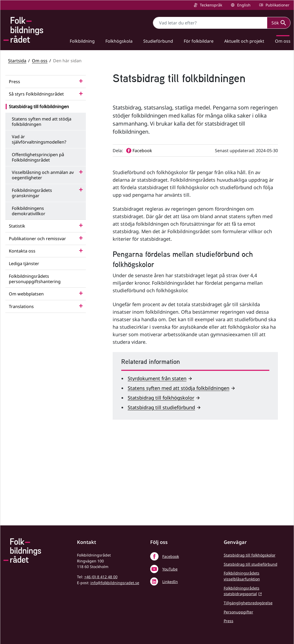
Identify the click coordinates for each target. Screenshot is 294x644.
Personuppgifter (238, 612)
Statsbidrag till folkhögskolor (161, 475)
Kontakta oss (22, 251)
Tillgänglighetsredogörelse (248, 603)
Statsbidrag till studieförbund (161, 485)
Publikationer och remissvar (37, 239)
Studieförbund (158, 41)
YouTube (170, 569)
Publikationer (277, 5)
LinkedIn (170, 582)
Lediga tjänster (24, 264)
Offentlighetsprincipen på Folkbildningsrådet (38, 157)
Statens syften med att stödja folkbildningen (42, 122)
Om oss (40, 61)
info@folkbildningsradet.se (115, 583)
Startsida (17, 61)
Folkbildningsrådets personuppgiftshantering (35, 279)
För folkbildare (199, 41)
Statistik (17, 226)
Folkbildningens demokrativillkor (29, 211)
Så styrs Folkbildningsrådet (36, 94)
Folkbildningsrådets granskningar (32, 193)
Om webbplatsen (26, 294)
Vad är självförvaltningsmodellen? (39, 139)
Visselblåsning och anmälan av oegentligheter (43, 175)
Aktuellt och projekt (244, 41)
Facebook (171, 556)
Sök (279, 23)
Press (14, 82)
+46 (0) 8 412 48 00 (101, 577)
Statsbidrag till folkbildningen (39, 107)
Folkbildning (82, 41)
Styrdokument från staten (157, 456)
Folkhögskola (119, 41)
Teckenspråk (210, 5)
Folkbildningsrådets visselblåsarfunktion (242, 576)
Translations (21, 306)
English (243, 5)
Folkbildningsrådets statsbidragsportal (242, 591)
